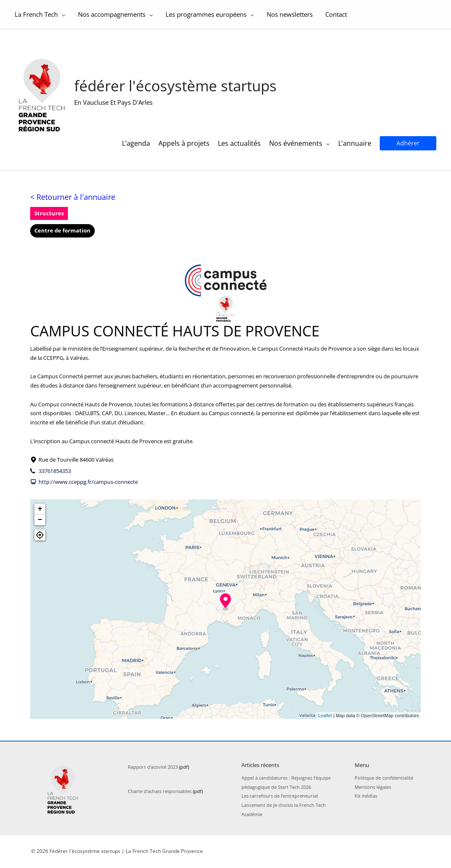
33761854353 (55, 475)
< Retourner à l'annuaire (73, 201)
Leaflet (325, 720)
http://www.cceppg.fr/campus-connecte (88, 486)
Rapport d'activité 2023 (153, 771)
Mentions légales (373, 792)
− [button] (40, 524)
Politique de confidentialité (384, 782)
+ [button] (40, 514)
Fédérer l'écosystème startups (178, 88)
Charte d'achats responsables (160, 796)
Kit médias (366, 801)
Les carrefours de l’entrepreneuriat (280, 801)
